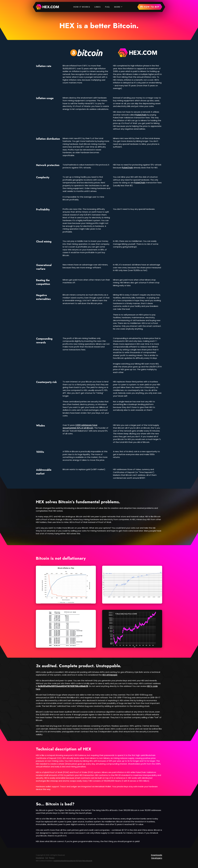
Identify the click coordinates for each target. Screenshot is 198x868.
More (119, 7)
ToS (47, 858)
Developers (157, 858)
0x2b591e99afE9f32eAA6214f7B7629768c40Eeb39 (73, 861)
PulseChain (141, 115)
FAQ (107, 7)
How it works (82, 7)
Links (97, 7)
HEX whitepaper (110, 675)
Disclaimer (40, 858)
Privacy (52, 858)
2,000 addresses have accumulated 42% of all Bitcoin (80, 427)
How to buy (150, 7)
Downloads (157, 855)
